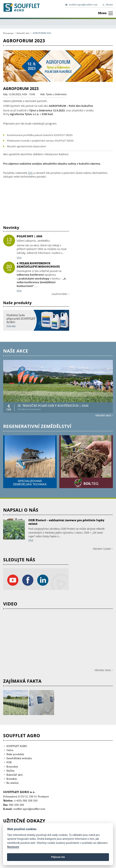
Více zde (11, 326)
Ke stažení (13, 783)
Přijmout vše (58, 857)
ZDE (31, 173)
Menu (102, 13)
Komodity (12, 766)
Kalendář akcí (23, 33)
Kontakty (12, 779)
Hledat (109, 5)
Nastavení (13, 847)
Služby (10, 771)
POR (9, 762)
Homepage (8, 33)
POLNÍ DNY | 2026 (29, 236)
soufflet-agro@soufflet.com (83, 5)
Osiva (10, 750)
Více (19, 257)
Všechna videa (103, 670)
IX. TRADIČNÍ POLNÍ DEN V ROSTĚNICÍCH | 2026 (53, 406)
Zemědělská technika (19, 758)
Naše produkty (15, 754)
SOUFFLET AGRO (17, 746)
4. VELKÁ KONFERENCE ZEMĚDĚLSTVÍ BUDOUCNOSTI (38, 265)
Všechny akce (103, 415)
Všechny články (102, 549)
